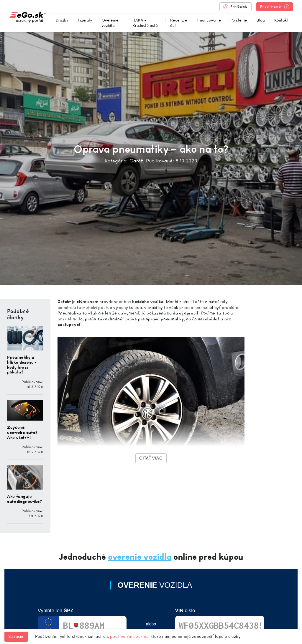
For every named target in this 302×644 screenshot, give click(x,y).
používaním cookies (129, 636)
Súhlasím (16, 636)
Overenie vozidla (110, 23)
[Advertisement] (277, 387)
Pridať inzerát (275, 7)
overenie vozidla (140, 557)
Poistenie (239, 20)
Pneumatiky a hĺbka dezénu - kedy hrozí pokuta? (22, 365)
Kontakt (281, 20)
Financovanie (209, 20)
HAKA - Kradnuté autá (145, 23)
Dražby (62, 20)
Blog (261, 20)
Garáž (136, 161)
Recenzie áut (179, 23)
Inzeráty (85, 20)
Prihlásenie (235, 7)
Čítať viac (151, 458)
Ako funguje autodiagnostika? (24, 499)
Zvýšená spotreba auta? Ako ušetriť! (22, 433)
